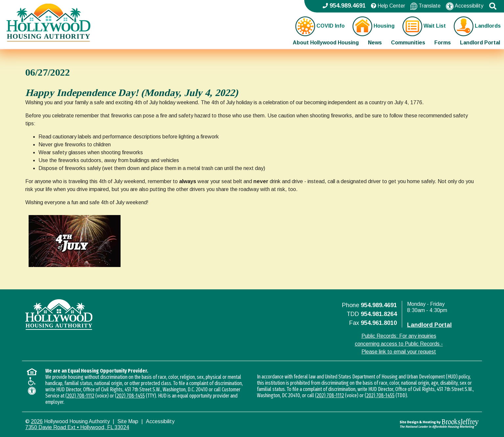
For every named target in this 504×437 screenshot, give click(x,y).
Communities (408, 43)
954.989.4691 (379, 305)
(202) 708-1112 (80, 396)
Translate (425, 6)
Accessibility (465, 6)
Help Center (388, 6)
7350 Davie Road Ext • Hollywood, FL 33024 (77, 427)
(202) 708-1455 (130, 396)
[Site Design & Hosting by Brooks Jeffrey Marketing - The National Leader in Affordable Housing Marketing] (422, 424)
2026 (37, 421)
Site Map (128, 421)
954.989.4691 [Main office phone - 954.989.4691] (344, 6)
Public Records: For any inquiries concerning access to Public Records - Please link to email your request (399, 344)
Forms (443, 43)
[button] (493, 6)
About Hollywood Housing (326, 43)
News (375, 43)
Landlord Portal (480, 43)
